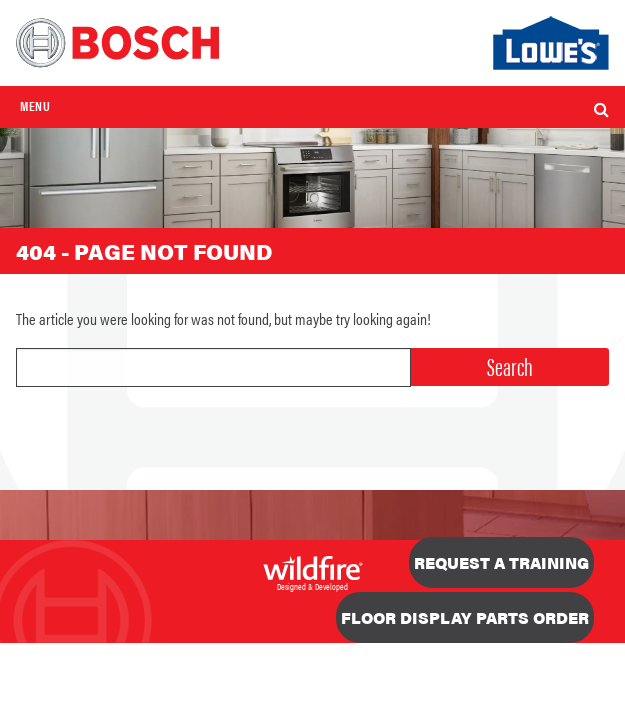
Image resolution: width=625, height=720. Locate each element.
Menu (35, 106)
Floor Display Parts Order (465, 617)
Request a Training (501, 562)
